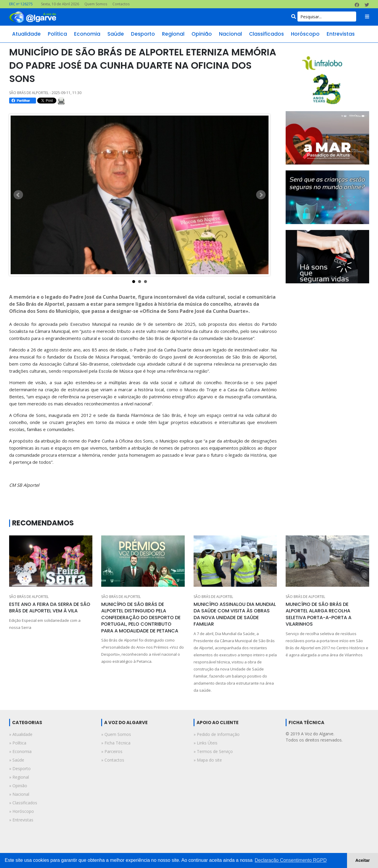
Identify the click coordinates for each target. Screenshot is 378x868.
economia (87, 34)
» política (18, 743)
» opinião (18, 786)
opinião (202, 34)
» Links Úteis (206, 743)
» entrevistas (21, 820)
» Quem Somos (116, 734)
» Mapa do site (208, 760)
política (57, 34)
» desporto (20, 768)
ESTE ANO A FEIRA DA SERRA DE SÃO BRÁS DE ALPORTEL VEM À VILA (50, 608)
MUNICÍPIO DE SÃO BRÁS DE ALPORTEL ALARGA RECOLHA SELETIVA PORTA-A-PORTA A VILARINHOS (319, 614)
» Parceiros (112, 751)
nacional (230, 34)
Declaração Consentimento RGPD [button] (291, 860)
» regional (19, 777)
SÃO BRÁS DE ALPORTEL (29, 597)
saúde (116, 34)
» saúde (17, 760)
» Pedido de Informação (217, 734)
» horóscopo (22, 811)
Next (261, 195)
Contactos (121, 4)
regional (173, 34)
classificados (266, 34)
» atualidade (21, 734)
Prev (18, 195)
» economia (20, 751)
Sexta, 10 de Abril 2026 (60, 4)
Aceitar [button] (363, 860)
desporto (143, 34)
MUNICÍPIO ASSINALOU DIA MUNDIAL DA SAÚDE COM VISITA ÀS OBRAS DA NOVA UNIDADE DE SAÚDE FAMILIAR (235, 614)
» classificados (23, 803)
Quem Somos (96, 4)
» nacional (19, 794)
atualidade (26, 34)
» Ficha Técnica (116, 743)
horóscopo (305, 34)
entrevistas (341, 34)
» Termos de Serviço (213, 751)
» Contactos (113, 760)
